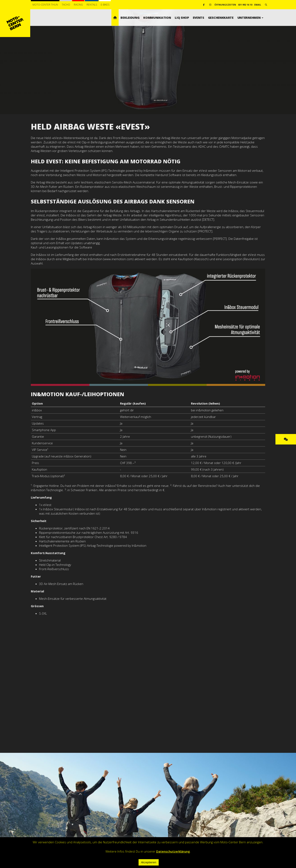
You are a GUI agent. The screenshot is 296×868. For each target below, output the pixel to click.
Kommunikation (157, 17)
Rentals (92, 5)
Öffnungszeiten (225, 5)
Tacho (66, 5)
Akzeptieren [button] (149, 862)
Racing (78, 5)
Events (198, 17)
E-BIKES (105, 5)
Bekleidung (130, 17)
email (258, 5)
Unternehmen (250, 17)
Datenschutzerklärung (173, 851)
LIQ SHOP (182, 17)
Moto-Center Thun (45, 5)
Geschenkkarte (221, 17)
